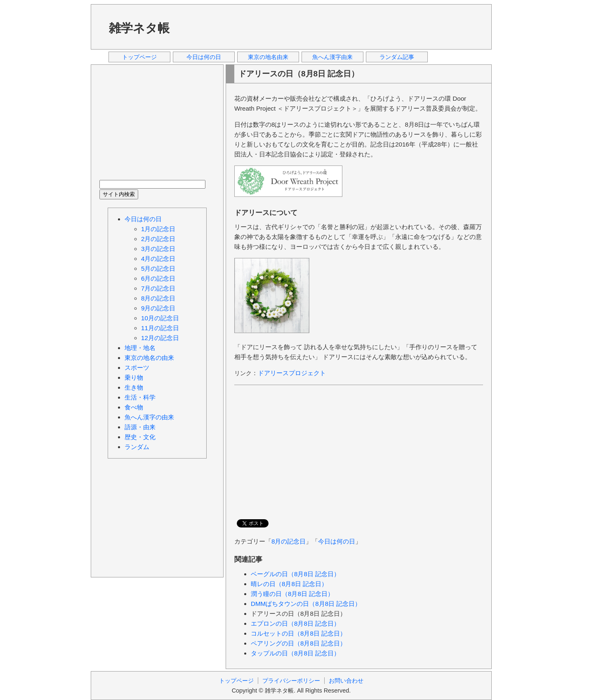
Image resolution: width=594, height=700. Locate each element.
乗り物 (134, 377)
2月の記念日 (158, 239)
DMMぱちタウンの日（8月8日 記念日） (306, 604)
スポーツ (137, 368)
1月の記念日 (158, 229)
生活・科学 (140, 397)
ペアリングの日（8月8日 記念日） (298, 643)
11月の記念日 (160, 328)
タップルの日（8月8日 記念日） (295, 653)
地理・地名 (140, 348)
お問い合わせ (346, 681)
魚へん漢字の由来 (149, 417)
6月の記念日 (158, 278)
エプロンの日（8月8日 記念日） (295, 623)
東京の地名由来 (268, 57)
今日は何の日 (204, 57)
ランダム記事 (397, 57)
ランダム (137, 447)
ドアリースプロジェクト (292, 373)
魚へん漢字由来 (332, 57)
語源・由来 (140, 427)
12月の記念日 (160, 338)
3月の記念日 (158, 249)
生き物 (134, 387)
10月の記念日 (160, 318)
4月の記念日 (158, 259)
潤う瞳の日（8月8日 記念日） (292, 594)
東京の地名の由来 (149, 358)
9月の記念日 (158, 308)
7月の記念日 (158, 288)
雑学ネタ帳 (139, 28)
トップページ (139, 57)
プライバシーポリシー (291, 681)
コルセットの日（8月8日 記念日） (298, 633)
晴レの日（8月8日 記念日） (289, 584)
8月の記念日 (289, 541)
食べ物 (134, 407)
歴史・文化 (140, 437)
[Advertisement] (334, 26)
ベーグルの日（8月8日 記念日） (295, 574)
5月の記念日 (158, 268)
